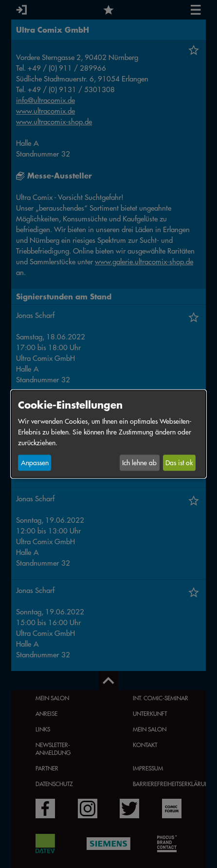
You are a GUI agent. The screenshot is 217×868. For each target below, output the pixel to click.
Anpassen (35, 463)
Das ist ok (179, 463)
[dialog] (108, 434)
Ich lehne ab (139, 463)
